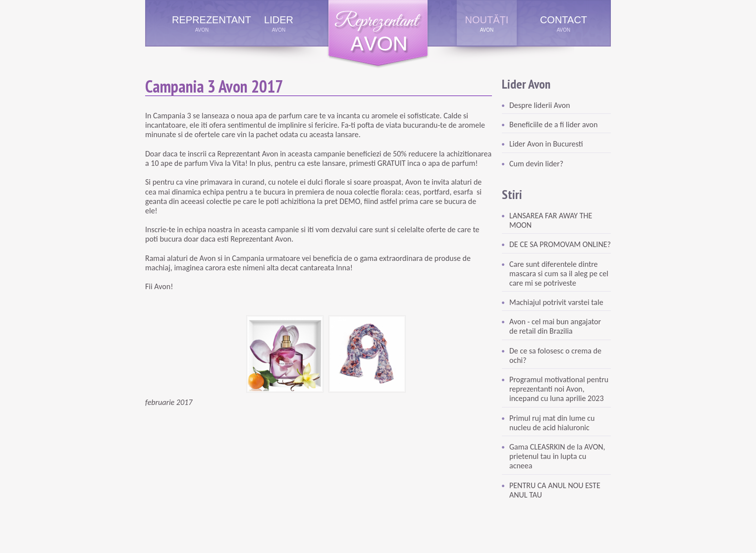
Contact (564, 20)
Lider (279, 20)
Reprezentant (202, 20)
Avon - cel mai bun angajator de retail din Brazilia (555, 326)
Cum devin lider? (536, 164)
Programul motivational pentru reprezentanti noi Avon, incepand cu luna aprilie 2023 (559, 389)
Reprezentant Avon (378, 34)
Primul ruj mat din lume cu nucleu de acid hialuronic (552, 423)
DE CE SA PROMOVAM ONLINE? (560, 244)
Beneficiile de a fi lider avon (553, 125)
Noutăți (487, 20)
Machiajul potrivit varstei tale (556, 302)
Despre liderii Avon (540, 105)
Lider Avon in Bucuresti (546, 144)
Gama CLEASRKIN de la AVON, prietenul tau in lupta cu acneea (557, 456)
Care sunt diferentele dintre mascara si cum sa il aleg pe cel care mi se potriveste (559, 274)
